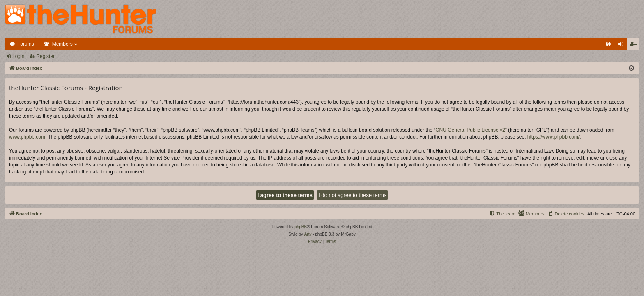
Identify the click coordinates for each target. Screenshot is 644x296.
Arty (308, 234)
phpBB (301, 227)
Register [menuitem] (635, 46)
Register (45, 56)
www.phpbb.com (27, 137)
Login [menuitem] (622, 46)
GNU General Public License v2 (470, 130)
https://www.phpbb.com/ (553, 137)
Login (18, 56)
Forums (26, 44)
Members (62, 44)
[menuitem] (608, 44)
